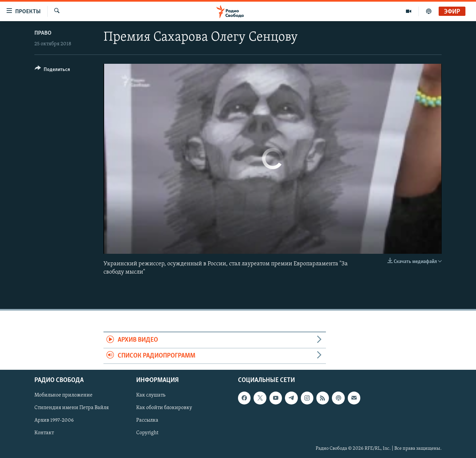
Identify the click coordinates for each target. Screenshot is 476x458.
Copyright (147, 433)
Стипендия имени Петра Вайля (72, 408)
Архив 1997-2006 (54, 420)
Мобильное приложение (63, 395)
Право (43, 33)
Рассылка (147, 420)
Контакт (44, 433)
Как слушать (151, 395)
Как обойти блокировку (164, 408)
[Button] (52, 71)
